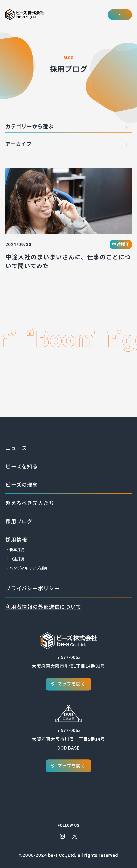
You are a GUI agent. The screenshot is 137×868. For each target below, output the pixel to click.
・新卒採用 (15, 550)
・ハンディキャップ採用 (27, 568)
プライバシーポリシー (32, 588)
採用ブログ (19, 521)
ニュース (16, 448)
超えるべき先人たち (30, 503)
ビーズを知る (22, 466)
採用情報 (16, 539)
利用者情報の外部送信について (43, 606)
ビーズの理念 (22, 484)
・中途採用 (15, 559)
